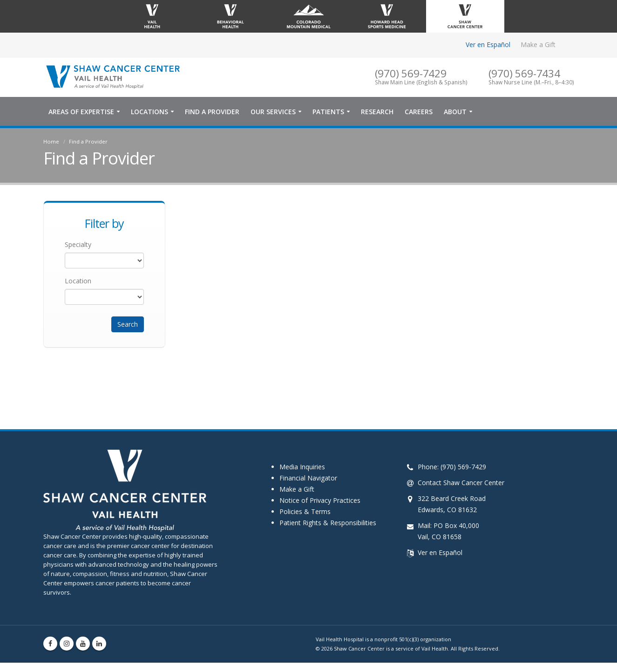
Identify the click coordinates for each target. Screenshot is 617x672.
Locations (149, 112)
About (455, 112)
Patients (328, 112)
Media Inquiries (302, 467)
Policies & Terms (305, 511)
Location (78, 281)
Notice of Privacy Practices (320, 500)
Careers (419, 112)
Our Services (273, 112)
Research (377, 112)
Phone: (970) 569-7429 (452, 467)
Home (51, 141)
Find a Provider (212, 112)
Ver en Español (488, 45)
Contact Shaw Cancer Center (461, 483)
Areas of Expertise (81, 112)
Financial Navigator (308, 478)
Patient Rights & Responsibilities (328, 523)
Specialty (78, 244)
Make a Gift (538, 45)
